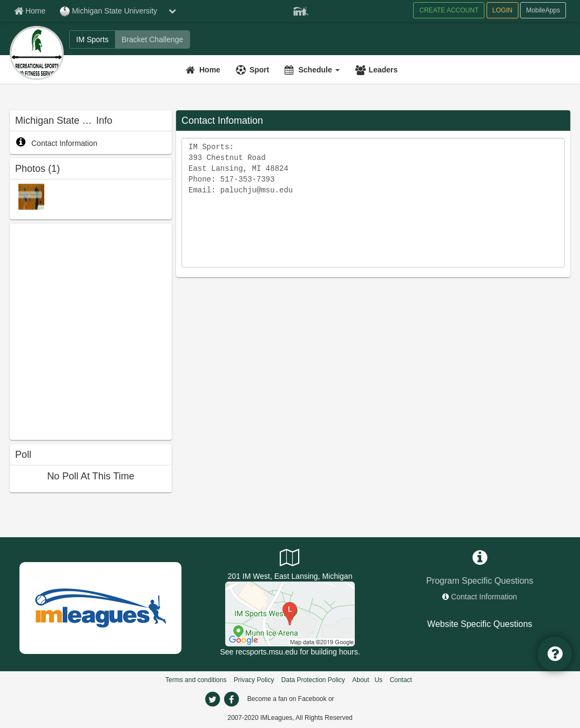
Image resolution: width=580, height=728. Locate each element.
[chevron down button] (172, 11)
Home (210, 70)
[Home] (204, 70)
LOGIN (503, 10)
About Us (367, 680)
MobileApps (543, 10)
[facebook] (231, 699)
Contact (401, 680)
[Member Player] (301, 10)
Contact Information (56, 143)
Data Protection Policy (313, 680)
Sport (259, 70)
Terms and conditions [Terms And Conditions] (196, 680)
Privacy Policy (254, 680)
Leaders (383, 70)
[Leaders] (378, 70)
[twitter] (212, 699)
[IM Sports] (92, 39)
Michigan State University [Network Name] (109, 11)
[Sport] (254, 70)
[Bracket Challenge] (152, 39)
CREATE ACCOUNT (449, 10)
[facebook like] (91, 330)
